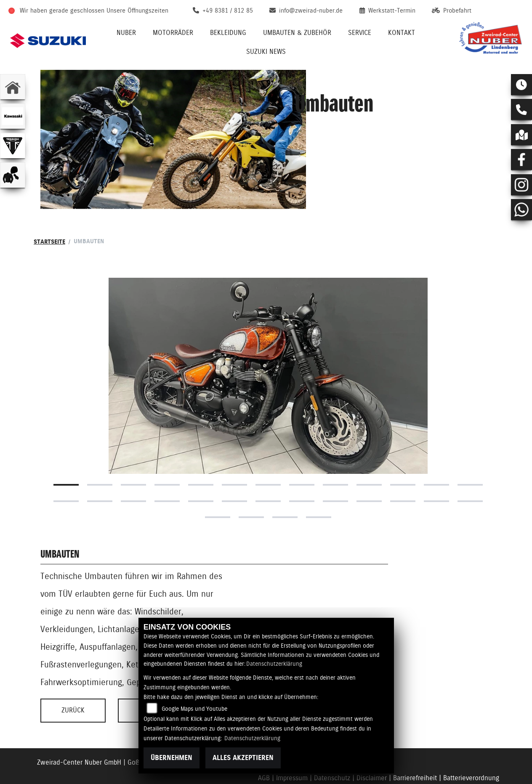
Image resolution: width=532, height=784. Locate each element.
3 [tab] (133, 452)
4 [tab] (167, 452)
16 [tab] (133, 469)
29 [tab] (285, 485)
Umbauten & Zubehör (297, 33)
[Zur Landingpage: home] (13, 87)
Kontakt (402, 33)
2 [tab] (100, 452)
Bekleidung (228, 33)
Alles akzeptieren (243, 758)
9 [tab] (335, 452)
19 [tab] (234, 469)
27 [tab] (218, 485)
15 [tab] (100, 469)
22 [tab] (335, 469)
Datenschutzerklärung (274, 664)
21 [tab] (302, 469)
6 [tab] (234, 452)
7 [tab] (268, 452)
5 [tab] (201, 452)
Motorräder (173, 33)
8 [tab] (302, 452)
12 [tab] (436, 452)
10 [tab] (369, 452)
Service (360, 33)
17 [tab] (167, 469)
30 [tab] (319, 485)
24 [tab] (403, 469)
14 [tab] (66, 469)
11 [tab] (403, 452)
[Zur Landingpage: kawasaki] (13, 116)
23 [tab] (369, 469)
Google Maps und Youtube (194, 709)
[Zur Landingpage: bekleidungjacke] (13, 175)
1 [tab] (66, 452)
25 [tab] (436, 469)
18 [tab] (201, 469)
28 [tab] (251, 485)
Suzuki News (266, 52)
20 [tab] (268, 469)
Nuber (126, 33)
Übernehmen (172, 758)
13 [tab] (470, 452)
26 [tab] (470, 469)
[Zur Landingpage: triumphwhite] (13, 146)
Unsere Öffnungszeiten (137, 11)
